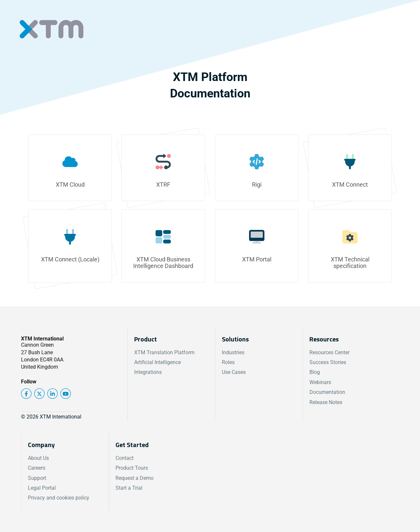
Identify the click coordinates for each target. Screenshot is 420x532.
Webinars (320, 382)
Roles (228, 362)
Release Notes (326, 402)
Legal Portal (42, 488)
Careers (37, 468)
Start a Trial (129, 488)
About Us (38, 458)
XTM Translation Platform (164, 352)
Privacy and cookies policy (59, 498)
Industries (233, 352)
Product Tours (132, 468)
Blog (315, 372)
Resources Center (329, 352)
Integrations (148, 372)
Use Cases (234, 372)
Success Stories (328, 362)
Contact (125, 458)
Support (37, 478)
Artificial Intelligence (157, 362)
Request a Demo (135, 478)
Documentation (327, 392)
